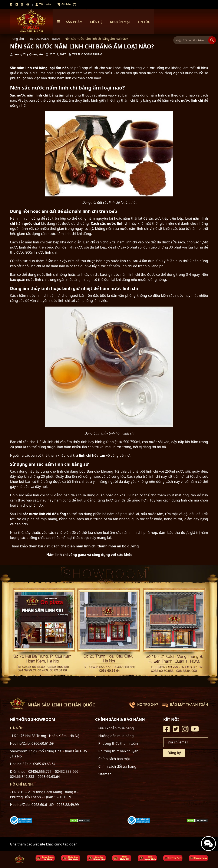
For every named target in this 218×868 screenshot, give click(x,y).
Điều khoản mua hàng (116, 728)
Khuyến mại (120, 22)
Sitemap (105, 774)
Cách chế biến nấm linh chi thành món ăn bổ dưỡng (95, 546)
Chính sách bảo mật (114, 759)
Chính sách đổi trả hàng (117, 766)
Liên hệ (96, 22)
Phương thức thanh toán (118, 743)
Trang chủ (17, 39)
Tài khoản (43, 4)
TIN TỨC (144, 22)
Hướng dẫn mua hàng (116, 736)
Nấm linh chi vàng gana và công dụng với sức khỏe (89, 555)
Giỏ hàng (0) (67, 4)
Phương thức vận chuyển (118, 751)
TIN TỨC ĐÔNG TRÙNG (44, 39)
